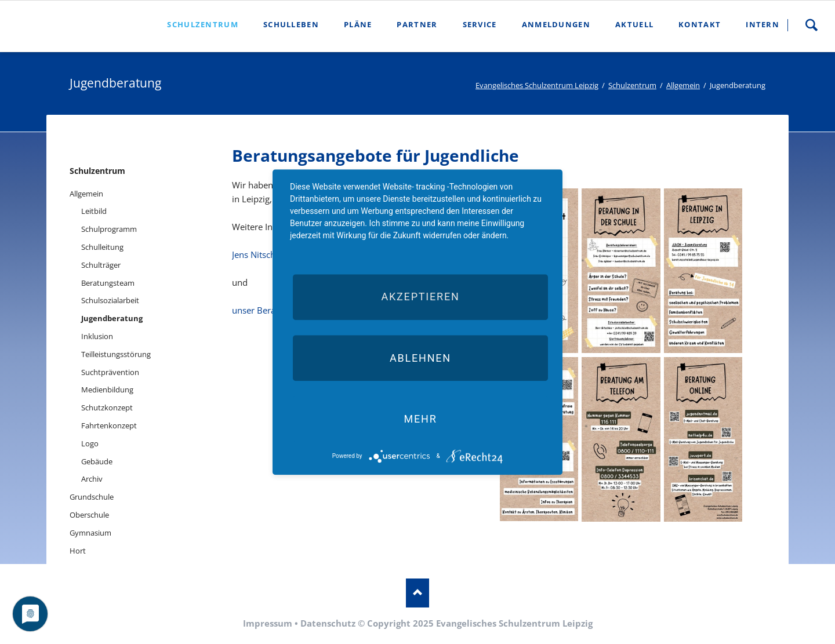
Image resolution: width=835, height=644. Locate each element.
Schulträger (101, 265)
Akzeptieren (420, 297)
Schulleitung (102, 247)
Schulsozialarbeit (110, 300)
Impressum (268, 623)
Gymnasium (90, 533)
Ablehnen (420, 358)
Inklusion (97, 336)
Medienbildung (107, 390)
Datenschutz (328, 623)
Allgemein (683, 85)
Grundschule (92, 497)
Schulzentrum (632, 85)
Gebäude (97, 461)
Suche (811, 25)
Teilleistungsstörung (116, 354)
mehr (420, 419)
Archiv (92, 479)
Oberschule (89, 515)
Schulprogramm (109, 229)
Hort (78, 551)
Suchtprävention (110, 372)
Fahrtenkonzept (109, 425)
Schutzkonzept (107, 407)
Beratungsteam (108, 283)
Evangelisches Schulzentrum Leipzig (537, 85)
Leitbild (94, 211)
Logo (90, 443)
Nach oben (418, 593)
